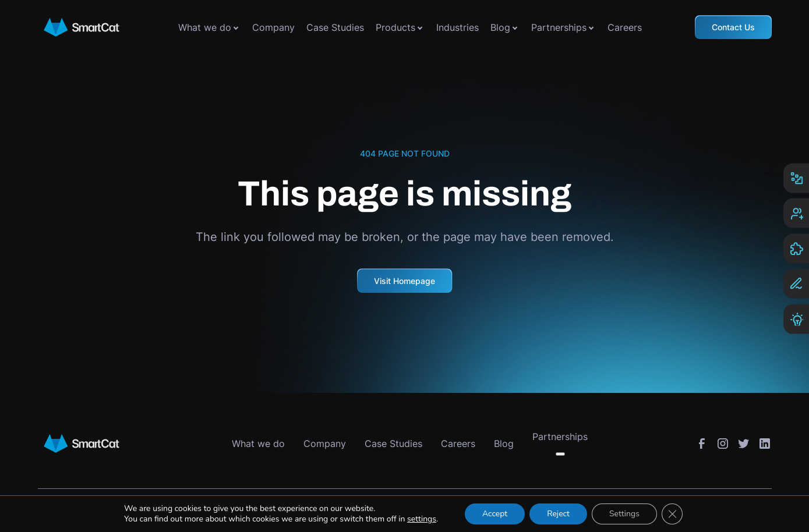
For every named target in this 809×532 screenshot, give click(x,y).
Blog (500, 27)
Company (273, 27)
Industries (458, 27)
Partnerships (559, 27)
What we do (205, 27)
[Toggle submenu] (236, 27)
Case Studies (335, 27)
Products (395, 27)
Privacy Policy (437, 508)
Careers (625, 27)
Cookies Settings (510, 508)
